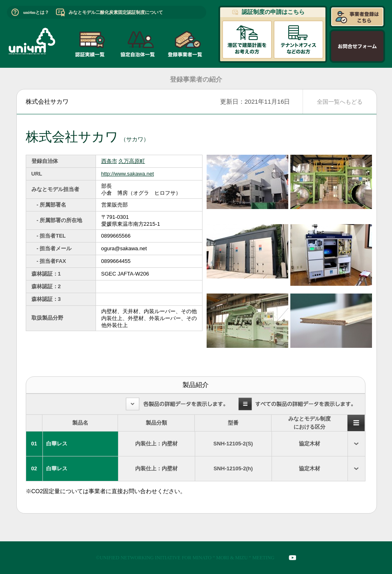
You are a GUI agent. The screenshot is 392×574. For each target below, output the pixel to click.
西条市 (109, 161)
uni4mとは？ (36, 12)
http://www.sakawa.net (128, 174)
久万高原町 (132, 161)
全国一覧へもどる (340, 102)
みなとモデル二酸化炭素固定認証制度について (116, 12)
